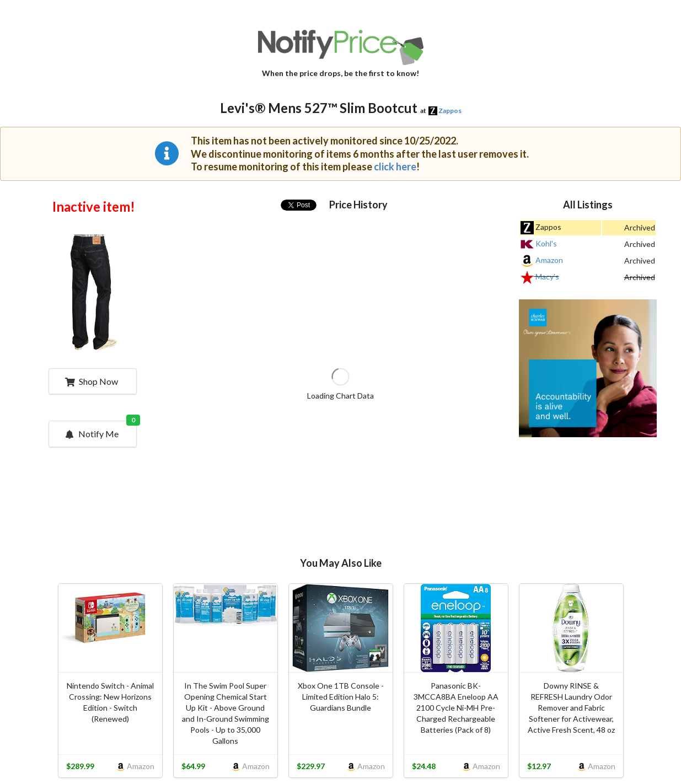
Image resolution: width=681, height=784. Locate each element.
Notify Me (100, 430)
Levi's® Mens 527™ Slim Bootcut (319, 108)
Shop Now (91, 381)
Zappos (450, 111)
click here (395, 167)
